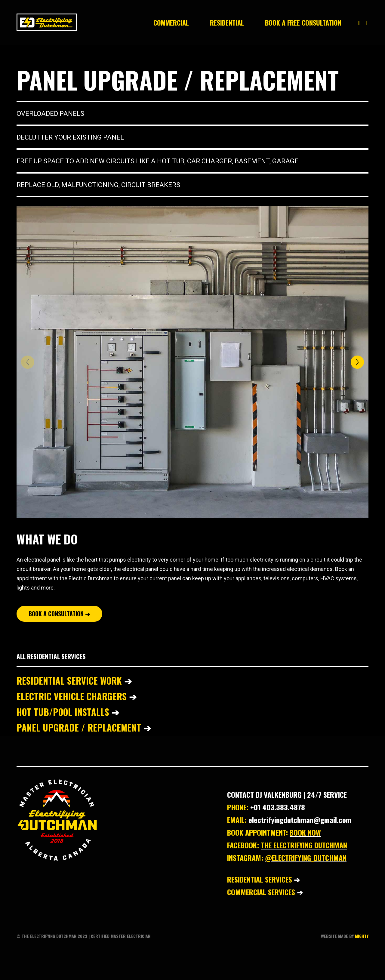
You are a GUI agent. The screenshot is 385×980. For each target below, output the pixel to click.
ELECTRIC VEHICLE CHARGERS (73, 696)
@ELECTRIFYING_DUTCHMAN (306, 858)
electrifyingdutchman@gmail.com (300, 820)
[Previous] (28, 362)
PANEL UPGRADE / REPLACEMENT (84, 727)
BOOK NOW (305, 832)
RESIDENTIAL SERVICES (260, 879)
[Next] (357, 362)
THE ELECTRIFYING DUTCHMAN (304, 845)
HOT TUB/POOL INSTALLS (68, 712)
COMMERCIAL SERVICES (261, 892)
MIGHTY (362, 936)
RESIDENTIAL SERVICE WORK (75, 681)
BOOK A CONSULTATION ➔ (59, 614)
